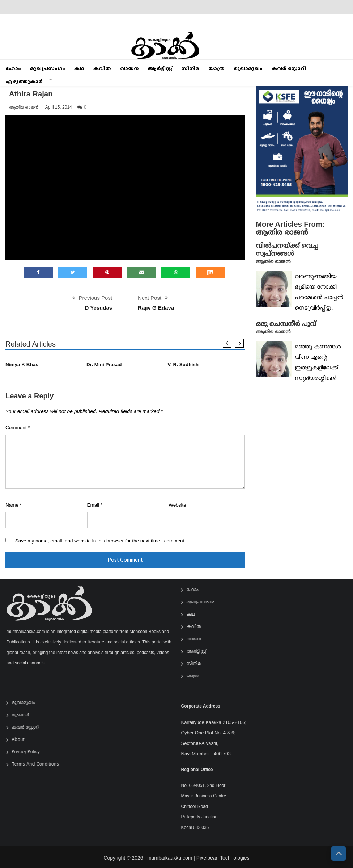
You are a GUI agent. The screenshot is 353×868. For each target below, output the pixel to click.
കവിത (102, 69)
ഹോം (13, 69)
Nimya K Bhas (22, 364)
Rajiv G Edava (156, 308)
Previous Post (96, 298)
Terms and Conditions (38, 765)
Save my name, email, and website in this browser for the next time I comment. (100, 541)
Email (95, 505)
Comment (18, 427)
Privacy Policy (28, 752)
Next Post (150, 298)
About (21, 740)
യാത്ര (216, 69)
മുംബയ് (23, 715)
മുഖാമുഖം (248, 69)
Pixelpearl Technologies (223, 861)
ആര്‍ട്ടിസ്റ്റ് (160, 69)
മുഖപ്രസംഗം (48, 69)
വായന (129, 69)
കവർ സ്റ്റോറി (289, 69)
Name (14, 505)
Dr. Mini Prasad (104, 364)
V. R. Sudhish (183, 364)
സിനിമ (190, 69)
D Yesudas (98, 308)
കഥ (79, 69)
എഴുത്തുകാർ (24, 82)
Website (177, 505)
